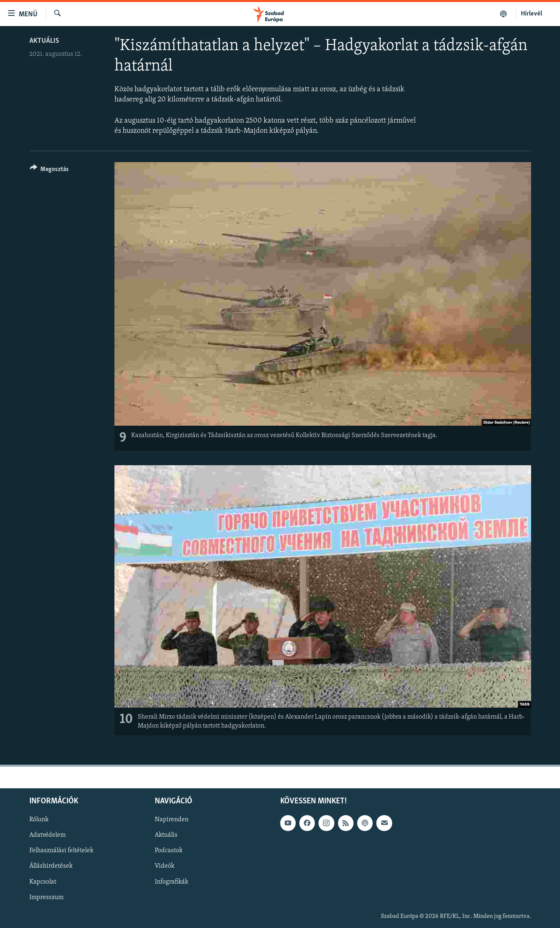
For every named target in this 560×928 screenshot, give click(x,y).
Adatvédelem (47, 835)
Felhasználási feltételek (61, 851)
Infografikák (171, 882)
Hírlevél (531, 14)
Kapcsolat (43, 882)
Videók (165, 866)
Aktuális (44, 41)
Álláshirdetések (51, 866)
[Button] (49, 170)
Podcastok (169, 851)
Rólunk (39, 820)
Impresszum (46, 897)
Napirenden (172, 820)
